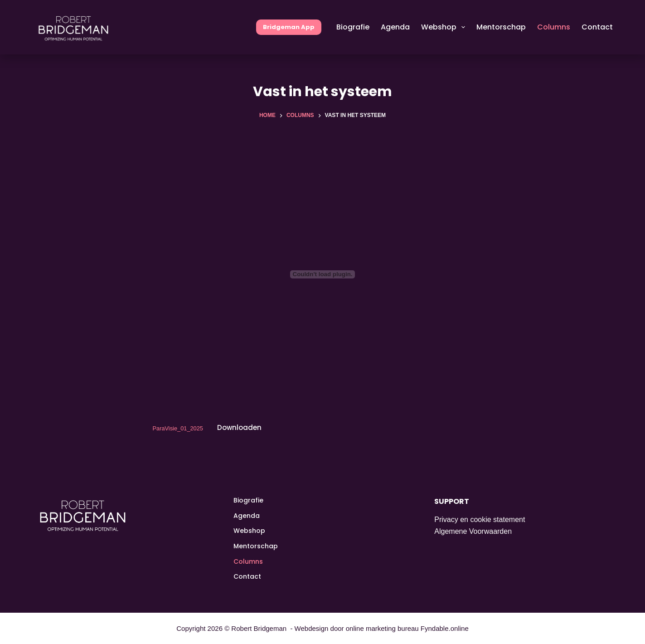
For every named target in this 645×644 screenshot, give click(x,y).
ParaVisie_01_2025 (178, 428)
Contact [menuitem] (597, 27)
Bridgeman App (289, 27)
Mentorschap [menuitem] (501, 27)
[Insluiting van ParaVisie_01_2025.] (323, 274)
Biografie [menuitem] (353, 27)
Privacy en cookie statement (480, 520)
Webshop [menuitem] (445, 27)
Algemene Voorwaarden (473, 531)
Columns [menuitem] (554, 27)
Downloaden (239, 427)
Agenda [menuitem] (395, 27)
